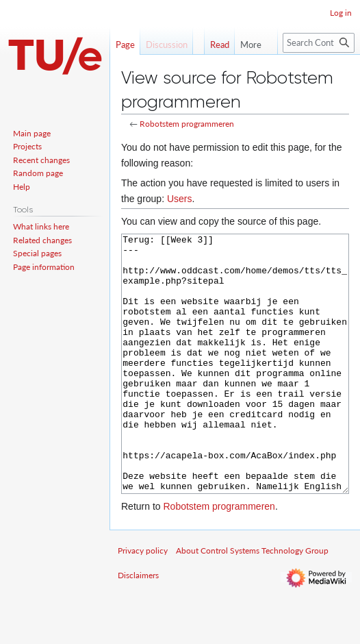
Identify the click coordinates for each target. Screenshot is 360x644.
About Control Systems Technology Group (252, 602)
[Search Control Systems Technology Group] (319, 43)
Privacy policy (143, 602)
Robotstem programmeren (187, 124)
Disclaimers (138, 627)
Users (180, 199)
